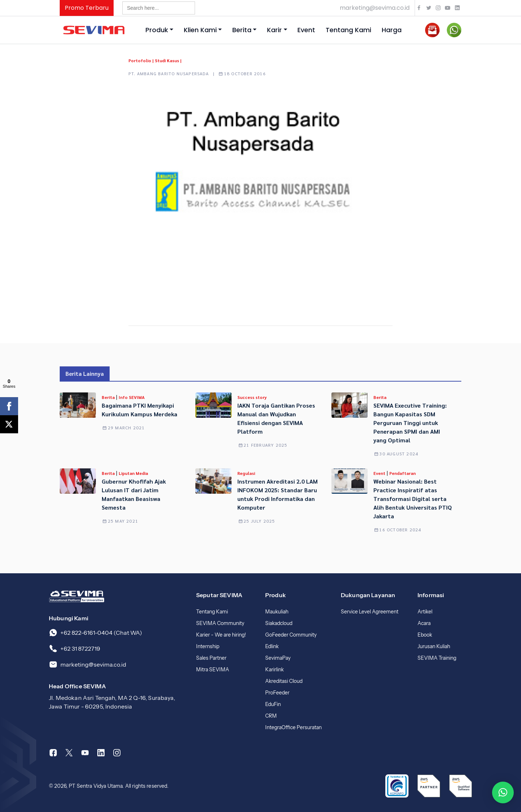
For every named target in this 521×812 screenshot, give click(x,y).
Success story (252, 397)
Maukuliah (277, 612)
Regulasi (246, 473)
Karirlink (274, 669)
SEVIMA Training (437, 658)
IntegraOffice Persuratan (293, 727)
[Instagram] (117, 753)
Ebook (425, 635)
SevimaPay (278, 658)
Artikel (425, 612)
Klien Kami (200, 30)
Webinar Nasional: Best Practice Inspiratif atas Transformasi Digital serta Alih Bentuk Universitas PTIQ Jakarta (413, 499)
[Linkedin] (101, 753)
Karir (274, 30)
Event (306, 30)
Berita (242, 30)
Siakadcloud (279, 623)
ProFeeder (277, 693)
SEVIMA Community (220, 623)
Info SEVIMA (132, 397)
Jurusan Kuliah (434, 646)
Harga (392, 30)
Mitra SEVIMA (213, 669)
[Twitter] (69, 753)
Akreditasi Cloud (284, 681)
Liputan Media (133, 473)
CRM (271, 716)
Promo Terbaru (87, 8)
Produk (157, 30)
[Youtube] (85, 753)
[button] (503, 792)
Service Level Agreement (370, 612)
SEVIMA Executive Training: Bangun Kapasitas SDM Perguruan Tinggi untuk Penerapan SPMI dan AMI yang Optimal (410, 423)
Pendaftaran (403, 473)
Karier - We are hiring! (221, 635)
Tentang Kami (348, 30)
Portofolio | (141, 60)
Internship (208, 646)
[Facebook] (53, 753)
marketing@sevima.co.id (375, 8)
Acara (424, 623)
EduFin (273, 704)
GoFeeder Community (291, 635)
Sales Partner (211, 658)
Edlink (272, 646)
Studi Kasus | (168, 60)
